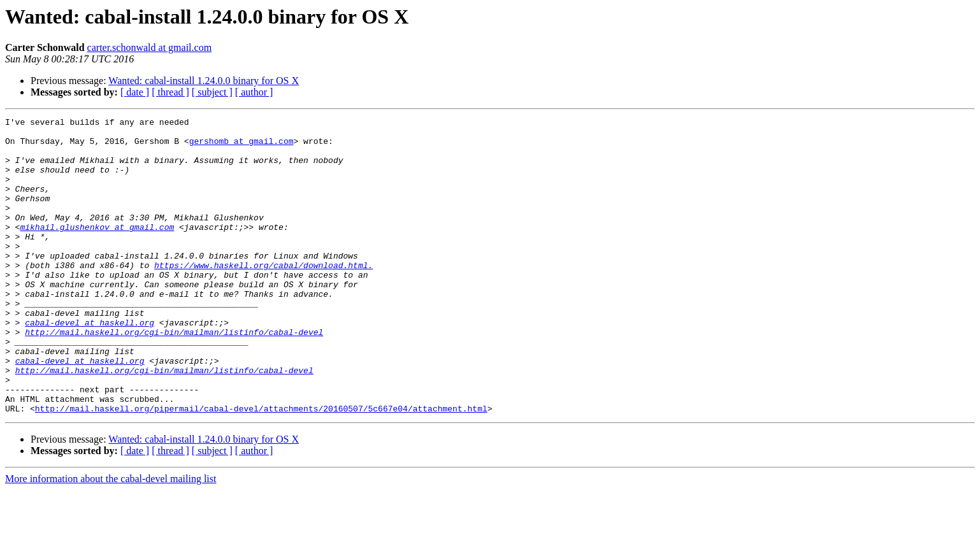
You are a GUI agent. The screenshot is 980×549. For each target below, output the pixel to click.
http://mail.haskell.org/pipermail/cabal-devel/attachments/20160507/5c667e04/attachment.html (261, 467)
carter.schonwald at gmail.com (149, 47)
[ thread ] (170, 92)
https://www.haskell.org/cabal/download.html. (263, 296)
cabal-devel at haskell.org (90, 364)
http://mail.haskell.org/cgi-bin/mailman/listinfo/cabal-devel (174, 376)
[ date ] (135, 92)
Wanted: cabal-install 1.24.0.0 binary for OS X (204, 81)
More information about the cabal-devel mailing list (111, 538)
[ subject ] (212, 92)
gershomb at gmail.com (241, 146)
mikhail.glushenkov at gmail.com (97, 250)
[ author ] (254, 92)
